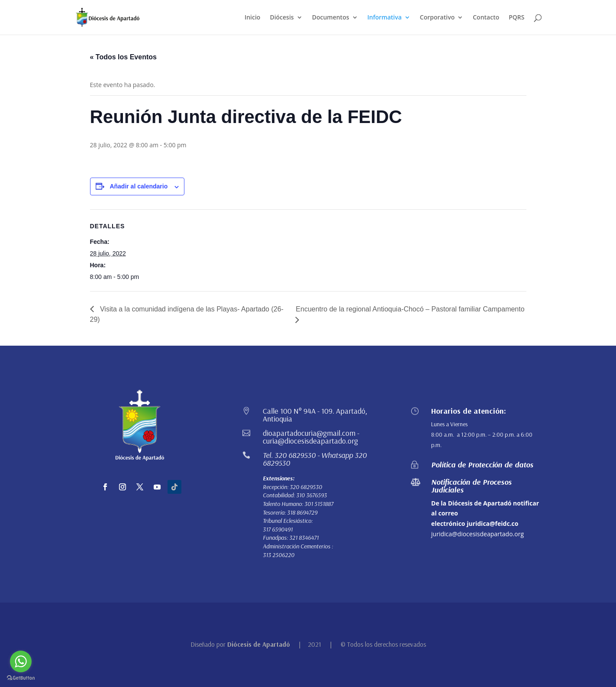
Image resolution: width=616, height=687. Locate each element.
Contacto (486, 18)
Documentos (331, 18)
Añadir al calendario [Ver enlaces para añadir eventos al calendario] (139, 186)
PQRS (516, 18)
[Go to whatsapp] (21, 661)
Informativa (385, 18)
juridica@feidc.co (492, 523)
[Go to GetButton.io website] (21, 678)
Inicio (252, 18)
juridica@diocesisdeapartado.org (477, 534)
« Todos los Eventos (123, 57)
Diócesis (282, 18)
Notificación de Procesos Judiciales (471, 486)
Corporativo (437, 18)
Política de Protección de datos (482, 465)
